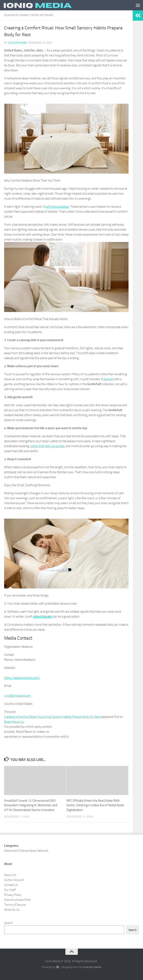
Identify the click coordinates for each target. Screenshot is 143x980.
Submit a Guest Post (17, 900)
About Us (10, 875)
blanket (108, 379)
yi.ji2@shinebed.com (18, 696)
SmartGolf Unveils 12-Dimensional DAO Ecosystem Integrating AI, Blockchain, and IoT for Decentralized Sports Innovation (31, 805)
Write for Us (12, 910)
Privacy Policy (13, 895)
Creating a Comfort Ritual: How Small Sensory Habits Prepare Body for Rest (53, 717)
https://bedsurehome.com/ (22, 678)
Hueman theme (92, 967)
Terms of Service (15, 905)
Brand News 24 (14, 722)
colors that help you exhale (47, 446)
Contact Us (11, 885)
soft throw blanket (57, 207)
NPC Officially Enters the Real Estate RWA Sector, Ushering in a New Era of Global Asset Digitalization (95, 805)
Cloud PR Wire (17, 43)
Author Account (14, 880)
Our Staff (10, 890)
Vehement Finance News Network (29, 15)
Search (8, 923)
